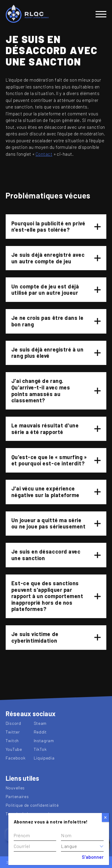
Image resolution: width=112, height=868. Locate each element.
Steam (40, 723)
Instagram (44, 741)
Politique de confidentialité (32, 805)
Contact (44, 154)
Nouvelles (15, 788)
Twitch (12, 741)
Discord (13, 723)
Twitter (13, 732)
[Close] (105, 817)
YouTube (14, 749)
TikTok (40, 749)
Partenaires (17, 796)
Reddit (40, 732)
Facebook (16, 758)
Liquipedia (44, 758)
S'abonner (93, 857)
